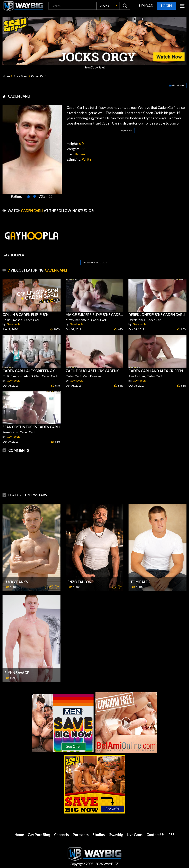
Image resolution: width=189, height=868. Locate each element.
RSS (171, 835)
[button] (108, 6)
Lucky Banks (16, 582)
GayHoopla (13, 324)
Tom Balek (140, 582)
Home (6, 76)
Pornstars (81, 835)
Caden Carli (39, 76)
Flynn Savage (17, 673)
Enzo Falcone (80, 582)
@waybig (116, 835)
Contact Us (156, 835)
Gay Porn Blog (39, 835)
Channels (62, 835)
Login (166, 6)
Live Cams (135, 835)
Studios (99, 835)
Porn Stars (21, 76)
